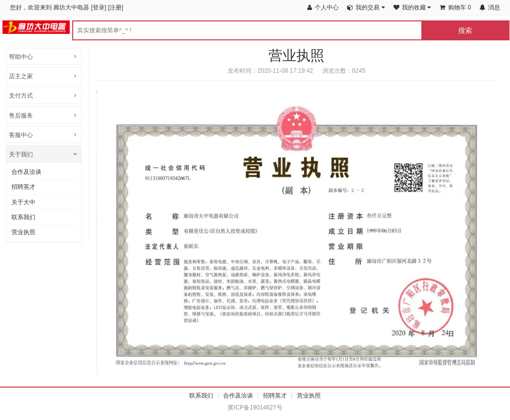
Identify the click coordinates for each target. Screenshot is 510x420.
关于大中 (23, 202)
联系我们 (23, 217)
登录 (99, 7)
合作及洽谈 (26, 172)
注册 (116, 7)
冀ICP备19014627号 (255, 408)
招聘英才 (23, 187)
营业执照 (23, 232)
